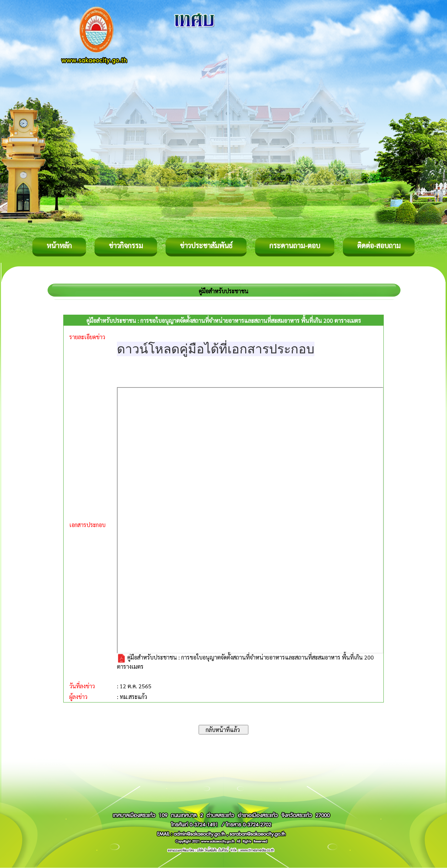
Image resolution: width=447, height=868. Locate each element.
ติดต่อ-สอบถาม (379, 245)
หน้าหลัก (59, 245)
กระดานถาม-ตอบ (295, 245)
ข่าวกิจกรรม (126, 245)
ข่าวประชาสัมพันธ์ (206, 245)
